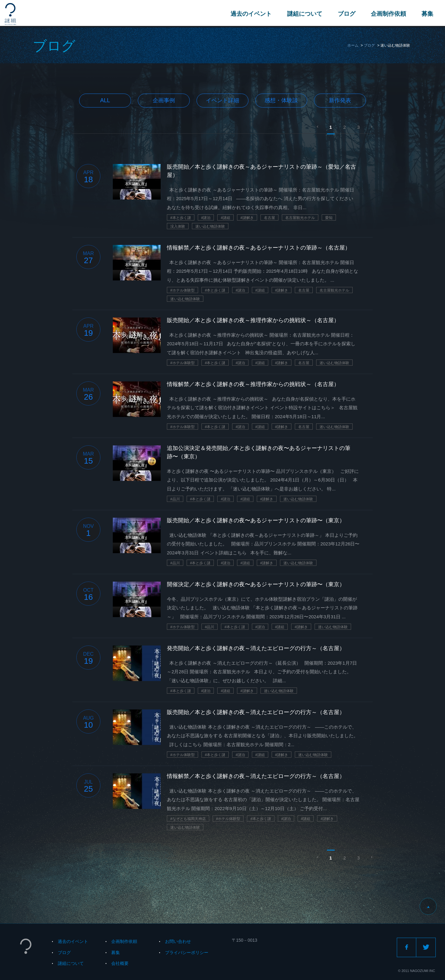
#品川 (175, 499)
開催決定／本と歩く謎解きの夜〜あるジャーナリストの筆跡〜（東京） (256, 584)
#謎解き (247, 218)
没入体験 (178, 226)
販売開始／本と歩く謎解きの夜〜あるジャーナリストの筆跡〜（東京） (256, 520)
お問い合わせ (178, 941)
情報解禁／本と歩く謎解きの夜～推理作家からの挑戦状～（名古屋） (253, 384)
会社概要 (120, 963)
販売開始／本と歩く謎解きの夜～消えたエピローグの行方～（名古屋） (256, 712)
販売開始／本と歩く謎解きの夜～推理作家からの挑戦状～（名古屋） (253, 320)
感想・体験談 (281, 100)
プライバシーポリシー (187, 953)
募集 (427, 14)
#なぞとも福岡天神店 (188, 819)
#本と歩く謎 (181, 218)
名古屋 (269, 218)
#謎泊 (206, 218)
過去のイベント (250, 14)
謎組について (304, 14)
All (105, 100)
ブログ (346, 14)
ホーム (353, 45)
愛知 (329, 218)
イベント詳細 (222, 100)
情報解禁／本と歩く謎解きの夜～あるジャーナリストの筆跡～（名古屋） (259, 248)
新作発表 (340, 100)
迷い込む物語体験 (210, 226)
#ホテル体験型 (182, 290)
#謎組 (225, 218)
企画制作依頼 (388, 14)
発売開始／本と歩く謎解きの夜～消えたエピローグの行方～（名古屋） (256, 648)
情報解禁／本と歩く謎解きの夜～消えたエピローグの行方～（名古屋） (256, 776)
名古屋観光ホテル (300, 218)
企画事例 (164, 100)
